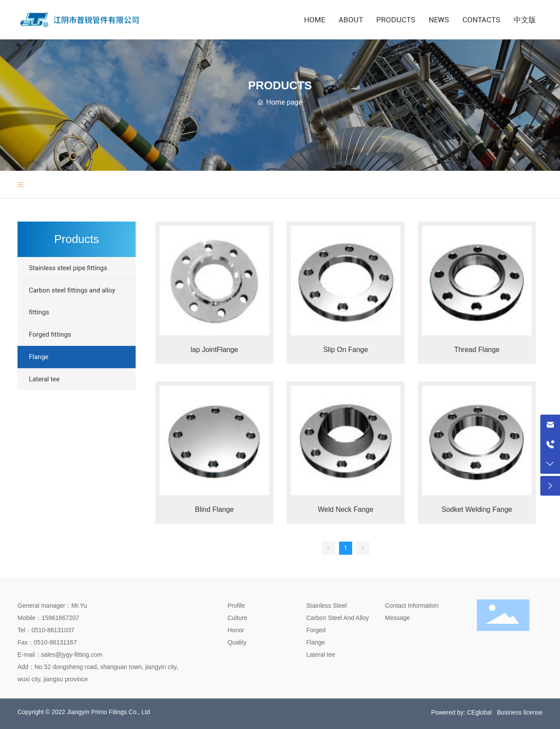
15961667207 (60, 618)
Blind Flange (215, 509)
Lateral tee (321, 655)
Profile (236, 606)
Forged (316, 630)
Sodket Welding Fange (477, 509)
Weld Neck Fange (346, 509)
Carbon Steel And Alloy (338, 618)
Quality (237, 642)
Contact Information (412, 606)
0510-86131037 (53, 630)
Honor (236, 630)
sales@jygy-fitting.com (72, 655)
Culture (237, 618)
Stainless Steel (327, 606)
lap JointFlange (215, 350)
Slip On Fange (346, 350)
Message (397, 618)
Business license (520, 712)
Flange (316, 642)
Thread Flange (477, 350)
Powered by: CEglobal (462, 712)
